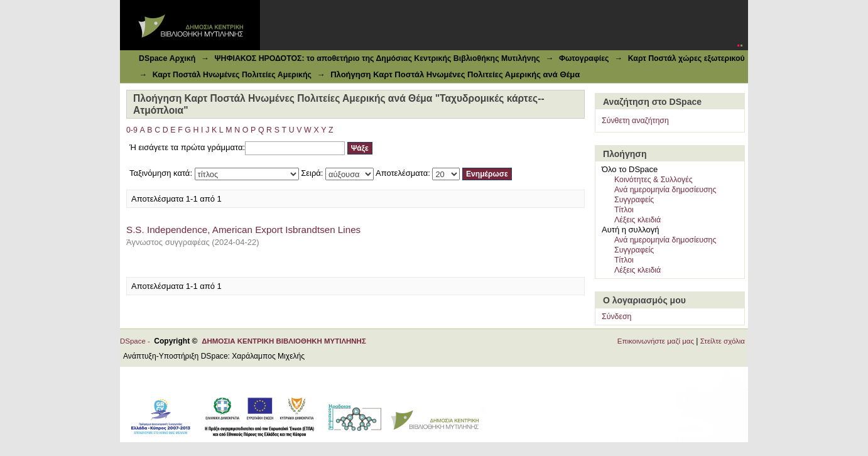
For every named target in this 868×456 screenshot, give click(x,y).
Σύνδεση (616, 317)
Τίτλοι (624, 210)
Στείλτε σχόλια (723, 341)
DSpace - (137, 341)
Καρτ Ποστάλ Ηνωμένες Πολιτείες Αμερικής (232, 75)
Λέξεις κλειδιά (637, 220)
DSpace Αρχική (167, 58)
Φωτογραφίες (584, 58)
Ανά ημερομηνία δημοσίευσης (665, 190)
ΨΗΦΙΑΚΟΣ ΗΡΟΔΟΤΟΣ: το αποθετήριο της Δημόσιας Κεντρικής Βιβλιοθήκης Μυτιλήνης (377, 58)
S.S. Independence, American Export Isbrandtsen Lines (243, 230)
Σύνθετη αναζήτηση (635, 121)
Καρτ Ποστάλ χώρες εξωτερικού (686, 58)
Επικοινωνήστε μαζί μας (656, 341)
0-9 (132, 130)
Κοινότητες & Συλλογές (654, 180)
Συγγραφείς (634, 200)
